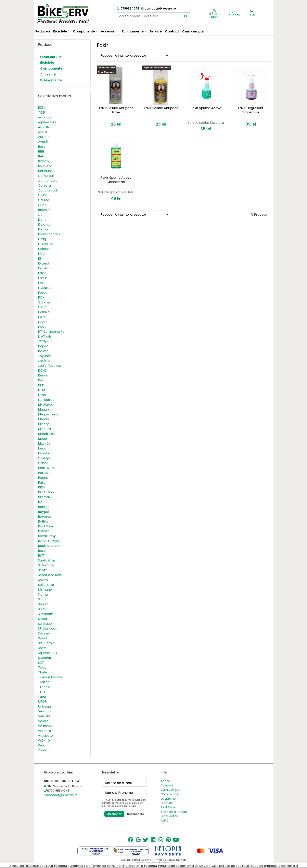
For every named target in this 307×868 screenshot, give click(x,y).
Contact (172, 31)
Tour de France (50, 677)
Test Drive (168, 807)
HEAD (42, 322)
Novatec (45, 453)
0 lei (252, 15)
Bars (42, 147)
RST (41, 556)
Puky (42, 482)
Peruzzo (44, 473)
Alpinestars (47, 122)
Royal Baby (47, 536)
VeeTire (44, 716)
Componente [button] (84, 31)
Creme (44, 200)
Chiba (43, 195)
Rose (42, 551)
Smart (43, 604)
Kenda (43, 375)
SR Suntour (47, 643)
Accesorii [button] (108, 31)
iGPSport (45, 341)
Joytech (45, 356)
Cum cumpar (193, 31)
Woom (43, 745)
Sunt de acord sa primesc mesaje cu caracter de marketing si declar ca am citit (124, 803)
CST (41, 215)
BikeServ (45, 166)
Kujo (41, 380)
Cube (42, 205)
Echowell (45, 249)
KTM (41, 390)
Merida (43, 419)
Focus (43, 278)
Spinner (44, 633)
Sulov (42, 609)
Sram (42, 648)
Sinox (42, 599)
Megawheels (48, 414)
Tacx (42, 667)
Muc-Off (45, 444)
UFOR (42, 702)
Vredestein (47, 736)
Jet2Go (44, 361)
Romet (43, 531)
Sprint (43, 638)
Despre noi (169, 799)
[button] (252, 12)
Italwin (43, 351)
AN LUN (44, 127)
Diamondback (49, 234)
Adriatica (45, 117)
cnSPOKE (45, 210)
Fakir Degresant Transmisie (251, 110)
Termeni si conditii (174, 812)
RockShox (46, 526)
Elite (41, 254)
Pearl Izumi (47, 468)
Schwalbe (46, 565)
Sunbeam (46, 614)
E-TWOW (45, 244)
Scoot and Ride (50, 575)
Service (156, 31)
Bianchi (44, 161)
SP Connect (47, 629)
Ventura (44, 731)
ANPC (165, 821)
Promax (44, 497)
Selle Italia (46, 585)
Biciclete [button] (60, 31)
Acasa (165, 781)
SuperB (44, 619)
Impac (43, 346)
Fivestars (45, 288)
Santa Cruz (47, 560)
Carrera (44, 186)
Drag (42, 239)
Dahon (43, 220)
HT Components (51, 332)
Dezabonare (136, 814)
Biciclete (47, 63)
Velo (42, 711)
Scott (42, 570)
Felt (41, 283)
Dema (43, 229)
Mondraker (47, 434)
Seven (43, 580)
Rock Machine (49, 546)
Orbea (43, 463)
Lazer (42, 395)
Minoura (44, 429)
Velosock (45, 726)
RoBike (43, 521)
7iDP (42, 112)
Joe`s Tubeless (50, 366)
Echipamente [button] (133, 31)
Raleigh (44, 507)
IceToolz (45, 336)
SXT (41, 663)
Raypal (43, 512)
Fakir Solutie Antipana (161, 108)
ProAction (46, 492)
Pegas (43, 478)
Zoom (43, 750)
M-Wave (45, 405)
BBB (41, 151)
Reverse (44, 517)
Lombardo (46, 400)
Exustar (44, 268)
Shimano (45, 590)
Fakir (42, 273)
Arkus (42, 132)
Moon (42, 439)
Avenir (43, 142)
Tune (42, 697)
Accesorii (48, 74)
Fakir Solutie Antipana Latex (116, 110)
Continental (47, 190)
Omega (44, 458)
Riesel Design (48, 541)
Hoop (42, 327)
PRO (41, 487)
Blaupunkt (46, 171)
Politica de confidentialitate (121, 806)
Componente (51, 68)
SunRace (45, 624)
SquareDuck (48, 653)
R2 (40, 502)
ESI (40, 259)
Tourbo (44, 682)
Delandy (45, 224)
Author (43, 137)
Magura (44, 409)
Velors (43, 721)
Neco (42, 448)
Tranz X (44, 687)
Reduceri (43, 31)
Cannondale (48, 181)
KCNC (43, 371)
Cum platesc (170, 794)
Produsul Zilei (51, 57)
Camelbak (46, 176)
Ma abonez (114, 814)
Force (43, 293)
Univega (44, 706)
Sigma (43, 594)
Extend (43, 263)
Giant (42, 307)
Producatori (169, 816)
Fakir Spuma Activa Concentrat (116, 180)
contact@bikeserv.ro (62, 795)
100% (42, 108)
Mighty (43, 424)
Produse (167, 803)
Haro (42, 317)
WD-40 (44, 741)
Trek (42, 692)
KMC (42, 385)
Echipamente (51, 80)
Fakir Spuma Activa (206, 108)
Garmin (44, 302)
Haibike (44, 312)
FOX (41, 297)
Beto (42, 156)
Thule (42, 672)
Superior (45, 658)
